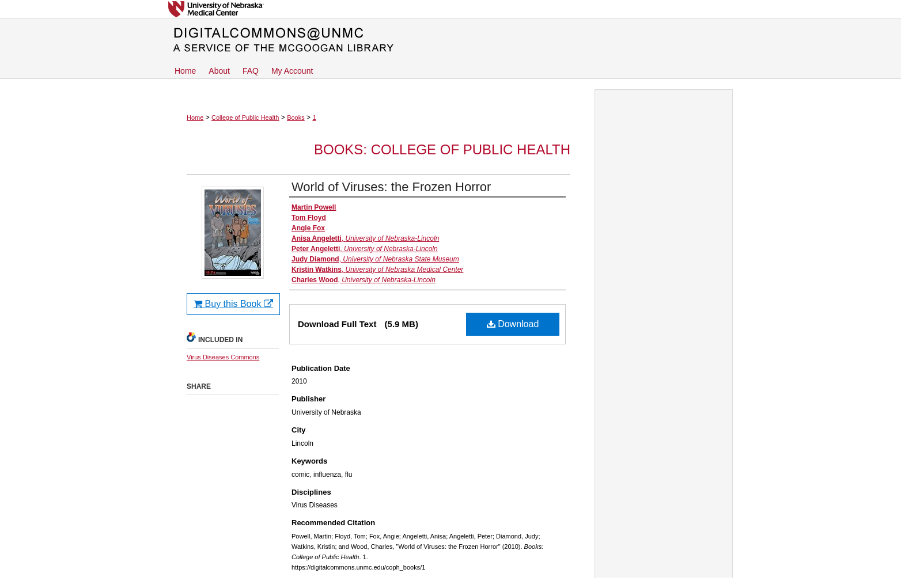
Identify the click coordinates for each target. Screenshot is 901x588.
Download (513, 324)
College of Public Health (245, 117)
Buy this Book (233, 304)
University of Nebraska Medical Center (450, 9)
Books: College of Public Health (442, 149)
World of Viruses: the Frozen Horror (391, 187)
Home (195, 117)
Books (296, 117)
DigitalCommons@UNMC (450, 40)
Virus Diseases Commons (223, 357)
